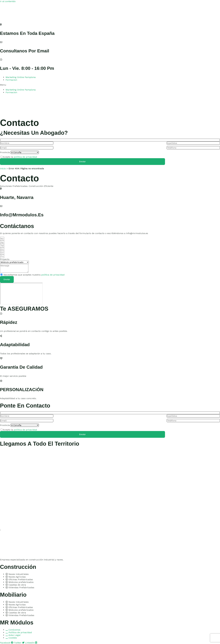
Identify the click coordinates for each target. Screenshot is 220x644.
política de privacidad (25, 157)
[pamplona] (21, 294)
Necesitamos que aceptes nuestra (34, 275)
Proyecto (5, 259)
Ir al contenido (8, 1)
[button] (110, 85)
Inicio (3, 169)
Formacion (11, 80)
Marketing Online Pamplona (21, 77)
